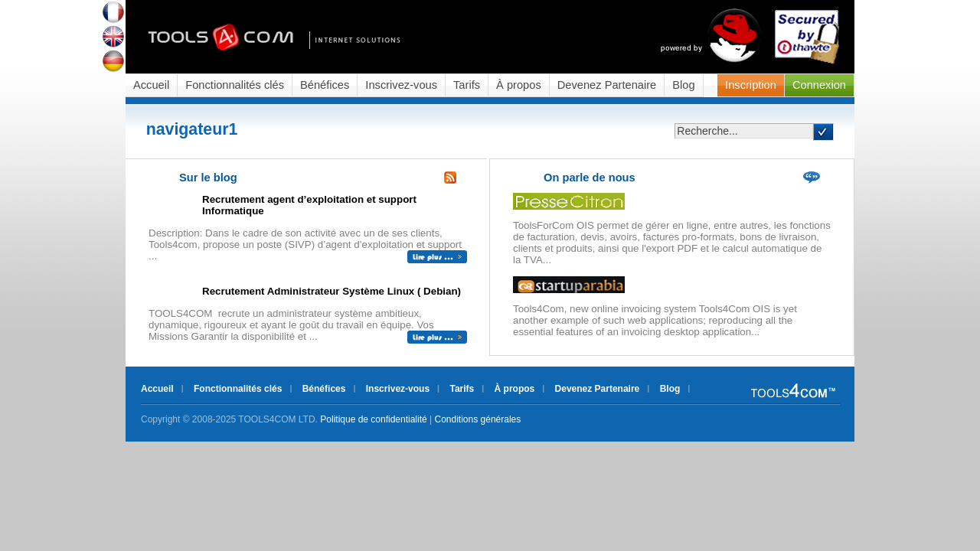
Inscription (751, 85)
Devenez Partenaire (607, 85)
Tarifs (467, 85)
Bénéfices (325, 85)
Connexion (819, 85)
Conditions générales (478, 419)
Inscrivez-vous (401, 85)
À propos (519, 85)
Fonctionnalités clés (235, 85)
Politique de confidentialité (373, 419)
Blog (683, 85)
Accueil (151, 85)
